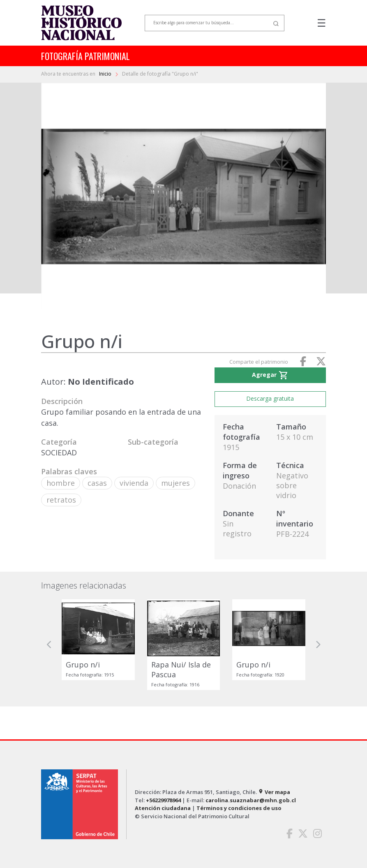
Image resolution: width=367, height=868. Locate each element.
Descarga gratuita (270, 398)
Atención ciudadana (163, 808)
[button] (49, 645)
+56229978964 (163, 800)
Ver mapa (274, 792)
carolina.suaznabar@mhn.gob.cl (251, 800)
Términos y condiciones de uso (239, 808)
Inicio (106, 74)
